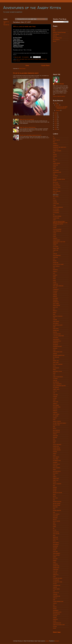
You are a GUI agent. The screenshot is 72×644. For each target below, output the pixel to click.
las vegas (55, 378)
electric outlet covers (58, 264)
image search (56, 339)
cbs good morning (57, 216)
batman (55, 178)
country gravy (56, 240)
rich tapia (55, 498)
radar (55, 482)
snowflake (55, 537)
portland (55, 466)
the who (18, 61)
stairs (54, 550)
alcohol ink (56, 149)
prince (54, 469)
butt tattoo (56, 197)
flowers (55, 293)
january (55, 354)
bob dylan (19, 59)
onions (54, 441)
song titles (56, 539)
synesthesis (56, 569)
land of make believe (58, 377)
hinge (54, 327)
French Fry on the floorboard (27, 119)
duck (54, 259)
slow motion (56, 532)
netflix (55, 428)
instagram (56, 345)
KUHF (54, 373)
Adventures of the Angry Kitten (32, 8)
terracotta (56, 575)
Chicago (55, 226)
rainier (55, 489)
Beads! (55, 41)
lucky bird (55, 395)
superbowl (55, 564)
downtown (55, 257)
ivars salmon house (58, 352)
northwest (55, 436)
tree (54, 600)
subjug (47, 641)
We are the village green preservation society (26, 73)
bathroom (55, 176)
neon (54, 427)
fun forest (56, 298)
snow (54, 535)
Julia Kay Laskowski (58, 364)
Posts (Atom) (22, 69)
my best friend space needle (60, 423)
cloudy (55, 235)
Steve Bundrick (57, 553)
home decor (56, 329)
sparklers (55, 546)
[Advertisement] (61, 51)
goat (54, 309)
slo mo (55, 530)
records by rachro (57, 493)
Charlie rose (56, 218)
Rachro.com (6, 25)
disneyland (56, 250)
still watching (56, 555)
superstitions (56, 566)
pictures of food (57, 461)
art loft (55, 160)
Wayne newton (56, 614)
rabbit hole (56, 480)
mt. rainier (56, 416)
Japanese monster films (59, 355)
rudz (54, 509)
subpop (55, 557)
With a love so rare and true (24, 26)
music (54, 419)
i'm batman (56, 337)
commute (55, 238)
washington (56, 610)
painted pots (56, 446)
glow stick (55, 307)
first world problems (58, 286)
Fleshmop (55, 291)
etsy (54, 268)
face (54, 273)
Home (27, 65)
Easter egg (56, 263)
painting (55, 452)
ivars (54, 350)
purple (55, 477)
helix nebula (56, 323)
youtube (55, 626)
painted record (57, 448)
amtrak (55, 154)
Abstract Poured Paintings (59, 32)
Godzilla (55, 311)
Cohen (54, 236)
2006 (56, 129)
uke (54, 605)
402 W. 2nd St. (56, 140)
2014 (56, 121)
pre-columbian (57, 468)
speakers (55, 548)
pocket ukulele (56, 464)
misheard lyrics (57, 407)
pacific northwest (57, 445)
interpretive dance (57, 346)
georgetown (56, 302)
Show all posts (41, 19)
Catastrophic (56, 211)
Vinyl (54, 31)
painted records (57, 450)
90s (54, 142)
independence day (57, 341)
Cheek (54, 220)
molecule (55, 409)
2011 (56, 127)
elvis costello (31, 59)
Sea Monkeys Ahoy (57, 38)
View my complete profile (59, 96)
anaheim (55, 156)
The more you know (58, 578)
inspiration (56, 343)
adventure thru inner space (60, 147)
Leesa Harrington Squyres (59, 386)
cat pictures (56, 209)
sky (54, 528)
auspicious (55, 165)
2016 (56, 117)
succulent (55, 559)
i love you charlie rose (58, 336)
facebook (55, 275)
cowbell (55, 245)
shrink (54, 527)
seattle (55, 519)
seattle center (56, 521)
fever (54, 279)
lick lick (55, 391)
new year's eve (56, 430)
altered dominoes (57, 151)
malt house (56, 402)
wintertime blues (57, 623)
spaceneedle (56, 544)
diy (54, 252)
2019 (56, 103)
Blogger (57, 641)
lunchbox (55, 396)
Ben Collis (55, 182)
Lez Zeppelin (56, 387)
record (55, 491)
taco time (55, 571)
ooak (54, 443)
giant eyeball (56, 304)
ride (54, 500)
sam (54, 512)
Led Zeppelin (56, 382)
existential (55, 270)
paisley (55, 453)
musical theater (57, 421)
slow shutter (56, 534)
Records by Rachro (59, 84)
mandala (55, 403)
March (58, 105)
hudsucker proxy (57, 334)
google (55, 313)
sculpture (55, 516)
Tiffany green (56, 589)
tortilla (55, 598)
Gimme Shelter (56, 305)
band (54, 174)
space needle (56, 543)
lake (54, 375)
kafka (54, 366)
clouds (55, 233)
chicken (55, 227)
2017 (56, 115)
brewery (55, 193)
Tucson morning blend (58, 601)
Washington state (57, 612)
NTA (54, 439)
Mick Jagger (56, 405)
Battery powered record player (59, 180)
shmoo (43, 59)
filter (54, 280)
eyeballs (55, 271)
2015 (56, 119)
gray (54, 314)
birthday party (57, 186)
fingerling (55, 284)
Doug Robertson (57, 255)
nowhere (55, 437)
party (54, 455)
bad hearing (56, 170)
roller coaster (57, 503)
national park (56, 425)
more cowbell (56, 414)
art (54, 158)
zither (54, 628)
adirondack (56, 145)
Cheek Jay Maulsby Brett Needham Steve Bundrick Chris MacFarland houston (60, 223)
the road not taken (58, 582)
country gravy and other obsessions (59, 242)
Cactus (55, 200)
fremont (55, 296)
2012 (56, 125)
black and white (57, 188)
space (54, 541)
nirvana (55, 434)
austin (54, 167)
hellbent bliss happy (58, 325)
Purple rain (56, 478)
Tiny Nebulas (56, 34)
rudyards (55, 507)
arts (54, 161)
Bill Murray (56, 184)
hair (54, 318)
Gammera (55, 300)
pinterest (55, 462)
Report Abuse (57, 632)
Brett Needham (57, 191)
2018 (56, 113)
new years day (56, 432)
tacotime (55, 573)
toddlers (55, 594)
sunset (55, 562)
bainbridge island (57, 172)
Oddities (55, 36)
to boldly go (56, 593)
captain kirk (56, 204)
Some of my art (6, 22)
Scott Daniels (56, 514)
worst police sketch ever (59, 625)
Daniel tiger (56, 248)
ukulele (55, 607)
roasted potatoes (57, 502)
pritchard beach (57, 471)
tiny (54, 591)
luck (54, 393)
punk (54, 475)
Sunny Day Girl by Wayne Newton (27, 127)
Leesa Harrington (57, 384)
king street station (57, 371)
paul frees (56, 459)
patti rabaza (56, 457)
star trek (55, 551)
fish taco (55, 288)
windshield (55, 619)
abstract (55, 144)
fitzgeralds (56, 289)
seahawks (55, 518)
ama (54, 152)
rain (54, 486)
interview (55, 348)
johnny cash (38, 59)
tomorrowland (57, 596)
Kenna (54, 370)
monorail (55, 412)
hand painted (56, 321)
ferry (54, 277)
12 (53, 136)
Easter (55, 261)
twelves (55, 603)
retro (54, 496)
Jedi (54, 359)
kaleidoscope (56, 368)
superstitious (56, 568)
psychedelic (56, 473)
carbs (54, 205)
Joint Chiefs (56, 362)
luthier (55, 398)
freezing (55, 295)
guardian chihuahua (58, 316)
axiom (54, 169)
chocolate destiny (57, 229)
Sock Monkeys (56, 40)
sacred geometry (57, 510)
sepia (54, 523)
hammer (55, 320)
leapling (55, 380)
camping (55, 202)
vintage (55, 609)
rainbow (55, 487)
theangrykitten (57, 585)
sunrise (55, 560)
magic (54, 400)
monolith (55, 411)
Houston (55, 332)
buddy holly (25, 59)
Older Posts (45, 65)
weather (55, 616)
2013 (56, 123)
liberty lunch (56, 389)
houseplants (56, 330)
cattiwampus (56, 213)
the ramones (56, 580)
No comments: (26, 57)
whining (55, 618)
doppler (55, 254)
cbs (54, 214)
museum (55, 418)
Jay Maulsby (56, 357)
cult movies (56, 246)
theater (55, 587)
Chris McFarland (57, 231)
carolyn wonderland (58, 207)
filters (55, 282)
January (58, 110)
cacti (54, 198)
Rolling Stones (57, 505)
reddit (54, 494)
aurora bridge (56, 163)
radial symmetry (57, 484)
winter (55, 621)
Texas (54, 576)
